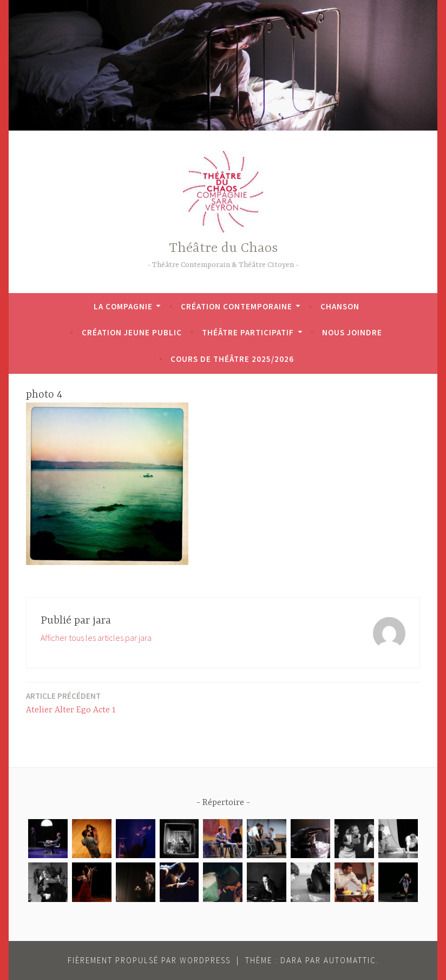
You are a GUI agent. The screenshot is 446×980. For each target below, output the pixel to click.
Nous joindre (352, 332)
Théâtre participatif (248, 332)
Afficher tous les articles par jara (96, 638)
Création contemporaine (237, 306)
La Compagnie (123, 306)
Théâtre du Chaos (223, 248)
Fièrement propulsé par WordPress (149, 960)
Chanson (340, 306)
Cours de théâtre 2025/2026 (232, 359)
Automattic (350, 960)
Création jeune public (132, 332)
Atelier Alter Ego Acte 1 (71, 702)
